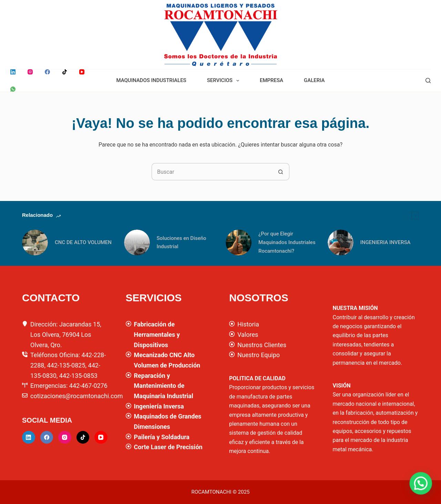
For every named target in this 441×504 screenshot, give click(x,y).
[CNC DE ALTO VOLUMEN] (35, 243)
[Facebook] (47, 72)
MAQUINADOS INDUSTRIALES (151, 80)
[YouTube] (82, 72)
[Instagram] (30, 72)
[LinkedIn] (13, 72)
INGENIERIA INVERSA (386, 242)
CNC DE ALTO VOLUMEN (83, 242)
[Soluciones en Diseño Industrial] (137, 243)
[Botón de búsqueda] (281, 172)
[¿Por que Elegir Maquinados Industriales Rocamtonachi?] (239, 243)
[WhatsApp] (13, 89)
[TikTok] (65, 72)
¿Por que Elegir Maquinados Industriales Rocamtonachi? (287, 242)
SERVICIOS (224, 81)
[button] (424, 492)
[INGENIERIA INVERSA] (341, 243)
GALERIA (314, 80)
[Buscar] (428, 80)
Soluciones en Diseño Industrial (182, 243)
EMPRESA (271, 80)
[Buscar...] (212, 172)
